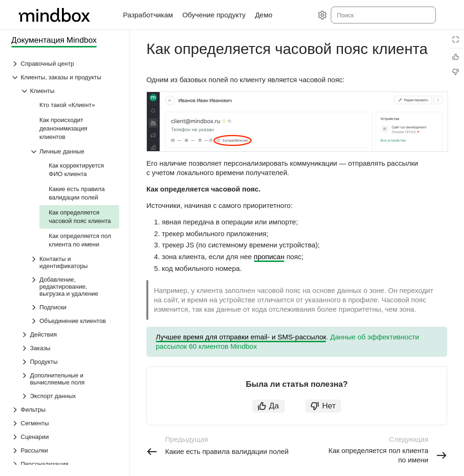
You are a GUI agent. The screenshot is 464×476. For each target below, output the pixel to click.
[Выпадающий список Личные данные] (75, 151)
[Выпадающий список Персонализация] (65, 464)
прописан (269, 257)
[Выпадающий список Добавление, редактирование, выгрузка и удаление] (75, 287)
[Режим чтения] (456, 39)
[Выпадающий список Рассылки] (65, 450)
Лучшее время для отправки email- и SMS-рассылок (241, 337)
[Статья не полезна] (456, 72)
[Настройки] (322, 15)
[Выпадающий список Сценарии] (65, 437)
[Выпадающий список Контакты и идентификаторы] (75, 262)
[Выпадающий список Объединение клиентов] (75, 321)
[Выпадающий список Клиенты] (70, 91)
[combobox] (383, 15)
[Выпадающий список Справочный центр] (65, 64)
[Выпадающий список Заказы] (70, 348)
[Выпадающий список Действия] (70, 334)
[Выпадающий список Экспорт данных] (70, 396)
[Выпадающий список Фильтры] (65, 410)
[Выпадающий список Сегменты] (65, 423)
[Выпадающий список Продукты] (70, 362)
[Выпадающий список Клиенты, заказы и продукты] (65, 77)
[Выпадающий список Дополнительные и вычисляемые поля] (70, 379)
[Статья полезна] (456, 57)
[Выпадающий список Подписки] (75, 307)
